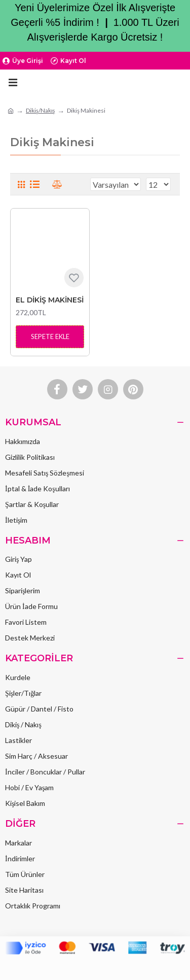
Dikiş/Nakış (40, 110)
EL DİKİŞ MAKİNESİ (50, 300)
